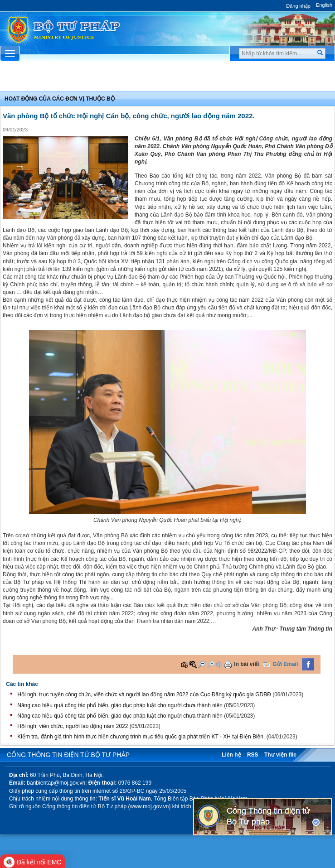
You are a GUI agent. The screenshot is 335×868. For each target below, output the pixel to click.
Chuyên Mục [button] (167, 78)
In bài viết (247, 664)
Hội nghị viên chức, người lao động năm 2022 (73, 726)
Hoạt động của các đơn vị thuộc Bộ (60, 99)
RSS (253, 755)
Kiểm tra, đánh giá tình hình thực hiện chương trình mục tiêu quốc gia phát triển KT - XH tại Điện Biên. (141, 737)
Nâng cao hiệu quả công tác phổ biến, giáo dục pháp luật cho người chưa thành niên (120, 705)
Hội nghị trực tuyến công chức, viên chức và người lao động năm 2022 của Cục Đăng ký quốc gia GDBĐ (144, 694)
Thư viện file (280, 755)
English (324, 5)
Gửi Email (285, 664)
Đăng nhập (298, 6)
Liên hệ (231, 755)
